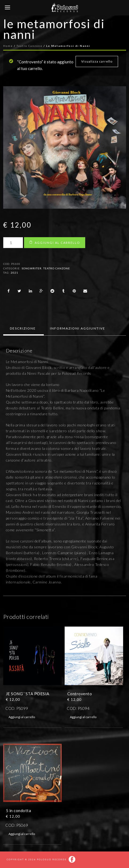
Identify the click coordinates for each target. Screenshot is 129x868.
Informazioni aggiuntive (78, 328)
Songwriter (32, 268)
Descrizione (23, 328)
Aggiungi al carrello (57, 243)
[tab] (23, 328)
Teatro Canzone (57, 268)
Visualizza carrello (97, 61)
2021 (14, 273)
